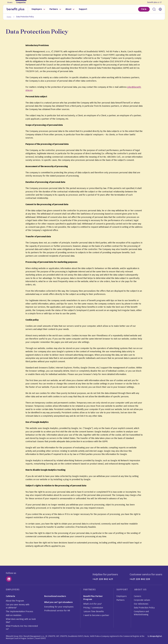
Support (83, 9)
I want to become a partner (96, 615)
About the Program (15, 601)
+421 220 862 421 (103, 579)
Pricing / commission (93, 608)
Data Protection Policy (144, 608)
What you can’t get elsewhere (58, 602)
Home (9, 17)
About (68, 9)
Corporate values (142, 600)
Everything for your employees (59, 607)
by (155, 636)
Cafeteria (10, 596)
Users (10, 2)
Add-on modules (14, 615)
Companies (21, 2)
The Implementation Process (19, 612)
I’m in (144, 9)
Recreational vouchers (55, 596)
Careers (138, 596)
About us (140, 590)
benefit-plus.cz (154, 2)
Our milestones (141, 604)
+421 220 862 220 (140, 579)
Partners (54, 9)
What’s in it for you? (93, 604)
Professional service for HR (57, 611)
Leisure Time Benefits (94, 612)
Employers (37, 9)
